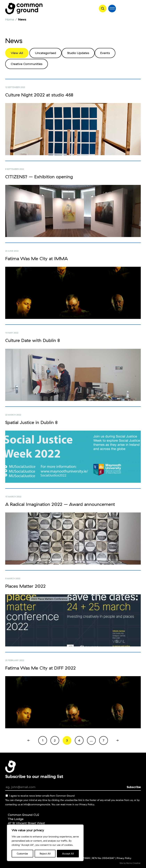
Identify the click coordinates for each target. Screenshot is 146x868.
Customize (22, 854)
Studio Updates (78, 53)
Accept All (68, 854)
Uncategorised (46, 53)
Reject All (45, 854)
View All (17, 53)
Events (105, 53)
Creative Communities (27, 64)
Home (10, 19)
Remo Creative (133, 863)
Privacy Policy (87, 804)
